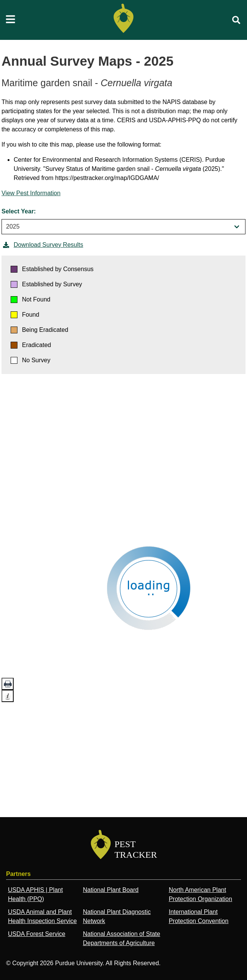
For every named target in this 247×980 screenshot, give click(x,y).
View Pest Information (31, 193)
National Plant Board (111, 890)
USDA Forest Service (37, 934)
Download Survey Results (42, 245)
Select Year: (19, 211)
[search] (236, 20)
